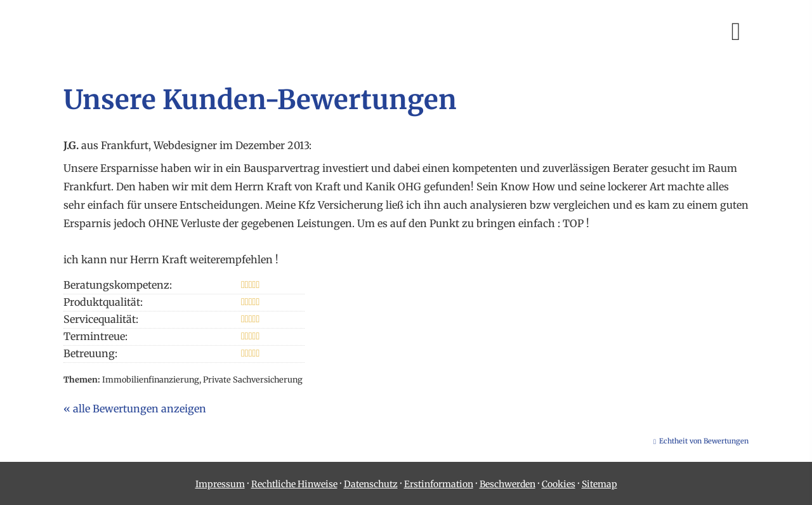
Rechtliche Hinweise (294, 484)
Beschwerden (507, 484)
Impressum (220, 484)
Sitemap (599, 484)
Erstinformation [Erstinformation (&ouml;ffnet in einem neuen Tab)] (439, 484)
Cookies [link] (559, 484)
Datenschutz (371, 484)
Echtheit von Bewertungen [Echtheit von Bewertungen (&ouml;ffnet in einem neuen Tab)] (704, 441)
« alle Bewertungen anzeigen (135, 409)
